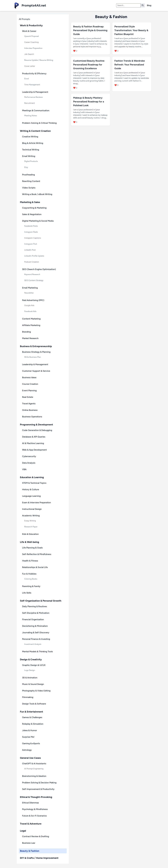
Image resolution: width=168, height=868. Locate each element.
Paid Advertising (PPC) (33, 300)
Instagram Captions (33, 238)
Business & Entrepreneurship (36, 346)
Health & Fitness (30, 561)
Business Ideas (29, 377)
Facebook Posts (31, 226)
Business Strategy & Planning (36, 352)
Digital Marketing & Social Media (38, 221)
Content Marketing (31, 319)
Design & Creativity (31, 659)
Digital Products (31, 161)
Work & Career (29, 31)
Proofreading (28, 175)
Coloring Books (31, 579)
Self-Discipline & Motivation (36, 613)
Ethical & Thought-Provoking (36, 797)
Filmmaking (28, 697)
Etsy (26, 167)
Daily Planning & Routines (34, 606)
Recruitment (30, 103)
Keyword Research (32, 274)
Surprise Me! (28, 737)
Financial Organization (33, 619)
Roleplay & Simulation (33, 724)
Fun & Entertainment (31, 712)
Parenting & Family (31, 586)
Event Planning (29, 390)
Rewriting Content (31, 181)
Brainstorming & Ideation (34, 776)
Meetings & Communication (36, 110)
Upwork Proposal (31, 36)
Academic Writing (31, 516)
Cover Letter (30, 66)
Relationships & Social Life (35, 567)
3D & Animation (30, 678)
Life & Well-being (30, 542)
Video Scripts (29, 188)
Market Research (30, 338)
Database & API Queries (34, 437)
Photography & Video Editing (36, 691)
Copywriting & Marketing (34, 208)
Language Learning (31, 496)
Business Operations (32, 417)
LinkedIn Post (30, 250)
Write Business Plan (33, 357)
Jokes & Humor (30, 730)
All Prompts (24, 19)
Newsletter (29, 293)
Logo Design (30, 670)
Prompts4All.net (34, 5)
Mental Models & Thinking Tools (37, 652)
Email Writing (29, 156)
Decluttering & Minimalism (35, 626)
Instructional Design (32, 509)
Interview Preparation (33, 48)
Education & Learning (32, 477)
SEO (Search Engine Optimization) (39, 269)
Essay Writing (30, 521)
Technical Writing (31, 150)
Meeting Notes (31, 116)
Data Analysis (29, 463)
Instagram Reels (31, 232)
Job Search (29, 54)
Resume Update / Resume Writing (39, 60)
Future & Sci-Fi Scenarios (34, 816)
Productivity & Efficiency (34, 73)
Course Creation (30, 384)
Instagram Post (31, 244)
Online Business (30, 410)
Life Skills (27, 593)
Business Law (29, 843)
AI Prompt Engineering (34, 769)
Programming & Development (36, 425)
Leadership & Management (35, 92)
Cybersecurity (29, 456)
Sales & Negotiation (32, 214)
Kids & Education (30, 534)
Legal (23, 831)
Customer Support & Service (36, 371)
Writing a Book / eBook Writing (37, 194)
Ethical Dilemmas (30, 803)
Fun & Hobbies (29, 574)
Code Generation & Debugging (37, 430)
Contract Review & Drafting (36, 836)
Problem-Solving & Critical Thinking (39, 123)
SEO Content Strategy (34, 280)
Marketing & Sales (30, 202)
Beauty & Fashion (30, 851)
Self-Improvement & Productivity (38, 789)
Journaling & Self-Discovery (36, 632)
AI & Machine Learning (33, 443)
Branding (26, 332)
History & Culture (31, 489)
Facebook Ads (30, 311)
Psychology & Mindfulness (35, 809)
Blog (149, 5)
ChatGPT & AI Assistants (34, 764)
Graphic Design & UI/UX (34, 665)
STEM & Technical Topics (34, 483)
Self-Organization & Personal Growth (41, 601)
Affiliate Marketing (31, 325)
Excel (27, 79)
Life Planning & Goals (32, 548)
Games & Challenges (32, 717)
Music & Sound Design (33, 684)
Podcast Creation (32, 262)
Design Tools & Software (34, 704)
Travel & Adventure (31, 824)
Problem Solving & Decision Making (39, 783)
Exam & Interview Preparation (37, 503)
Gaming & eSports (31, 743)
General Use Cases (30, 758)
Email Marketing (30, 288)
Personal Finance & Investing (36, 639)
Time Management (32, 85)
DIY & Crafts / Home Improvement (39, 858)
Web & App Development (34, 450)
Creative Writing (30, 137)
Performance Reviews (34, 97)
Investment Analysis (33, 644)
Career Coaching (31, 42)
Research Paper (31, 527)
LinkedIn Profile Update (34, 256)
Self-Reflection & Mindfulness (37, 554)
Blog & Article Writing (33, 143)
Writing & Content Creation (35, 131)
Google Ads (29, 305)
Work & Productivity (31, 25)
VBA (24, 469)
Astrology (27, 750)
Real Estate (28, 397)
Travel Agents (29, 404)
